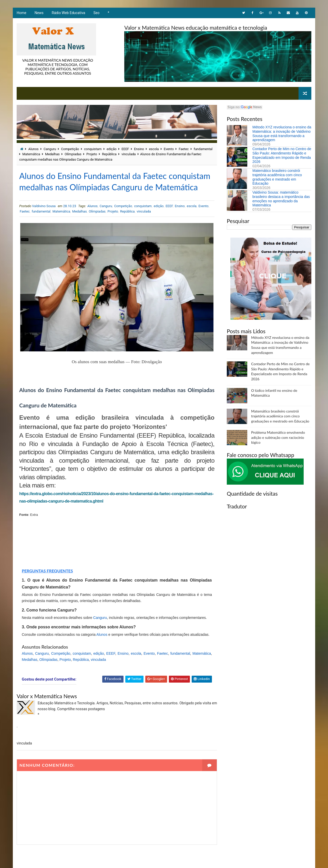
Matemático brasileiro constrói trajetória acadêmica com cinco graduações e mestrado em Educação (277, 177)
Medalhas (52, 154)
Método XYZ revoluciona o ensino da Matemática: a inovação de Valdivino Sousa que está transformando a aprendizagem (282, 133)
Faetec (184, 149)
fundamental (203, 149)
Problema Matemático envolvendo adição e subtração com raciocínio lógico (278, 437)
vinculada (129, 154)
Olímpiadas (73, 154)
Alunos (33, 149)
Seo (97, 13)
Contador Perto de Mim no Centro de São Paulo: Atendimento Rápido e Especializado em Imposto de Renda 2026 (282, 155)
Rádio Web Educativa (69, 13)
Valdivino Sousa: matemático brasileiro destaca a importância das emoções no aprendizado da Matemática (281, 199)
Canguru (50, 149)
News (39, 13)
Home (22, 13)
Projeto (92, 154)
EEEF (125, 149)
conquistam (93, 149)
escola (154, 149)
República (109, 154)
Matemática (31, 154)
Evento (169, 149)
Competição (70, 149)
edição (112, 149)
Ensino (139, 149)
